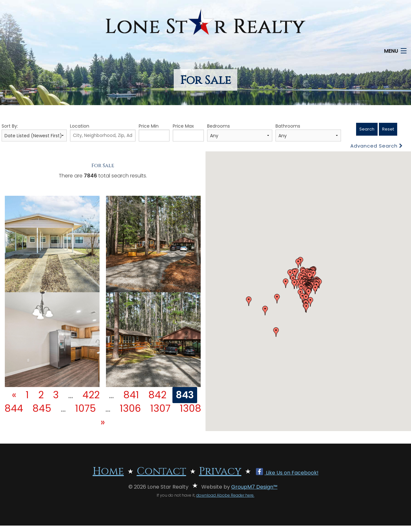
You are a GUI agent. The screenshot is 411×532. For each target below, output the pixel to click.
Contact (162, 471)
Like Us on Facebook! (287, 473)
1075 (86, 409)
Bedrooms (240, 132)
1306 (130, 409)
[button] (249, 301)
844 (14, 409)
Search (367, 129)
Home (108, 471)
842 (157, 395)
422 (91, 395)
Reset (388, 129)
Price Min (154, 132)
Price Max (188, 132)
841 (131, 395)
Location (103, 132)
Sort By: (34, 132)
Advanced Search (377, 146)
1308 (191, 409)
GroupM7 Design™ (254, 487)
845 (42, 409)
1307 (160, 409)
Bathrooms (308, 132)
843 (185, 395)
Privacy (220, 471)
